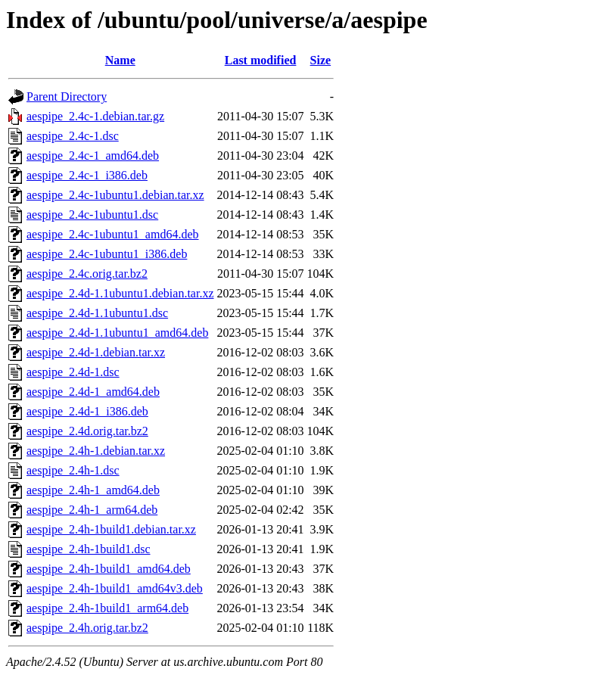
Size (321, 60)
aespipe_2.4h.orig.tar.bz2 (87, 628)
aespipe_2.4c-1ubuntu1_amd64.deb (113, 234)
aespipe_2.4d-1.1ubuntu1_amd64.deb (117, 333)
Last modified (261, 60)
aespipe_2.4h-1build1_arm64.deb (107, 608)
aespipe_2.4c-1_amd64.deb (93, 156)
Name (120, 60)
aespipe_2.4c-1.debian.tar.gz (95, 116)
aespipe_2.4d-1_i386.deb (87, 411)
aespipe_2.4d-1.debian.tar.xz (96, 352)
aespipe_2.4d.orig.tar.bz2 (87, 431)
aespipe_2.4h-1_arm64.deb (92, 510)
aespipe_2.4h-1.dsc (73, 470)
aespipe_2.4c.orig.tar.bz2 (87, 274)
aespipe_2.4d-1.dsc (73, 372)
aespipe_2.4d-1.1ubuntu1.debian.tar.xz (120, 293)
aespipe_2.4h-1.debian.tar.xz (96, 451)
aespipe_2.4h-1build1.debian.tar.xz (111, 529)
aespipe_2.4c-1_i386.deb (87, 175)
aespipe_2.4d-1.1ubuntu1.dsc (97, 313)
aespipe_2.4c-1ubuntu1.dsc (92, 215)
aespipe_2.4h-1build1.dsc (89, 549)
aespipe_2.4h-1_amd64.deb (93, 490)
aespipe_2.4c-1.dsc (73, 136)
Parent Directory (67, 96)
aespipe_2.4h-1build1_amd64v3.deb (115, 588)
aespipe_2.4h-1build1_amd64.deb (109, 569)
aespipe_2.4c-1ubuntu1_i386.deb (107, 254)
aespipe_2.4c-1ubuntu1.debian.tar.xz (115, 195)
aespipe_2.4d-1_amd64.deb (93, 392)
